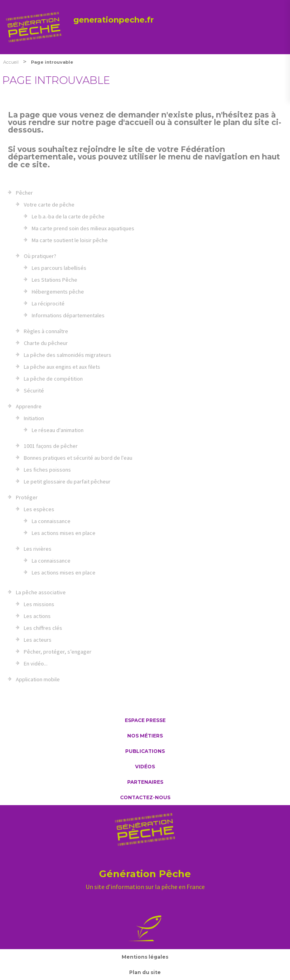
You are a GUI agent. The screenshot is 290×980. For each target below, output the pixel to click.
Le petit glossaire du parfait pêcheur (67, 481)
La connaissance (51, 521)
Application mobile (38, 679)
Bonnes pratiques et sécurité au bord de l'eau (78, 458)
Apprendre (29, 406)
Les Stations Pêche (54, 280)
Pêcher (24, 193)
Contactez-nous (145, 797)
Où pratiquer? (40, 256)
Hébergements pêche (58, 292)
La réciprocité (48, 303)
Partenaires (145, 782)
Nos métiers (145, 736)
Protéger (27, 497)
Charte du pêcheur (46, 343)
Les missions (39, 604)
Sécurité (34, 390)
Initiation (34, 418)
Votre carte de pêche (49, 205)
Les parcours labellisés (59, 268)
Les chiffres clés (43, 628)
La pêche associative (41, 592)
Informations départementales (68, 315)
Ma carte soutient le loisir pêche (70, 240)
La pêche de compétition (53, 379)
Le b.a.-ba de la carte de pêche (68, 216)
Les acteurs (38, 640)
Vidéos (145, 767)
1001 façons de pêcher (51, 446)
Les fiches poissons (47, 470)
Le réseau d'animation (58, 430)
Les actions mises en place (64, 533)
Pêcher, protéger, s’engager (58, 652)
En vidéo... (36, 663)
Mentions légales (145, 957)
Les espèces (39, 509)
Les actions (37, 616)
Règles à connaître (46, 331)
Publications (145, 751)
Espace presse (145, 720)
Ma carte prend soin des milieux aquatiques (83, 228)
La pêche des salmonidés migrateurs (68, 355)
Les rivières (38, 549)
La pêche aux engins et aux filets (62, 367)
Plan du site (145, 972)
